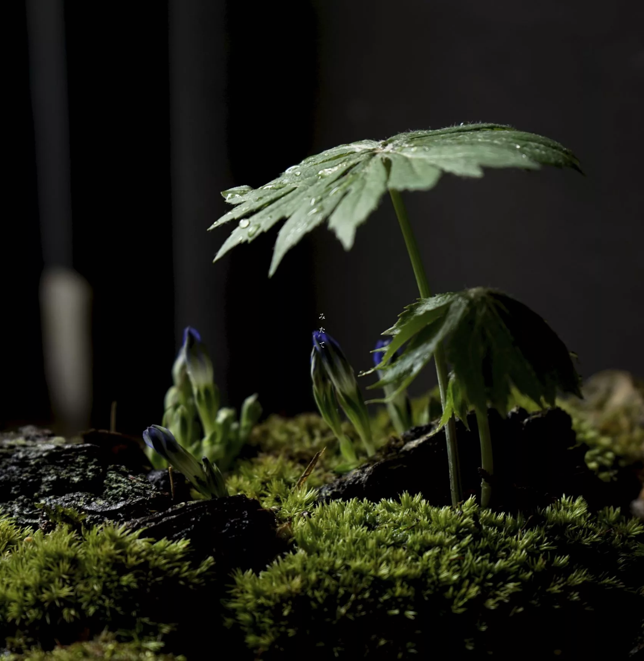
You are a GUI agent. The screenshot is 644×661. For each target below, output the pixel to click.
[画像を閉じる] (322, 330)
